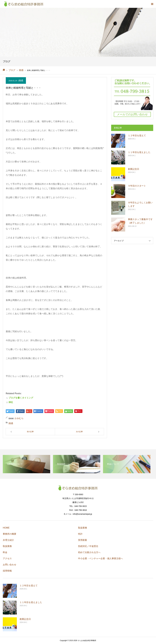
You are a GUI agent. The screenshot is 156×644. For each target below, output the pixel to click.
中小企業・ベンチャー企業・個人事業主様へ (100, 558)
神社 (11, 402)
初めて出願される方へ (89, 552)
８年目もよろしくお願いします (140, 204)
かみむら (19, 418)
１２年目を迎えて (137, 136)
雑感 (21, 80)
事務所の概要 (10, 534)
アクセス (7, 558)
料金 (5, 552)
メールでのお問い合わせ (132, 114)
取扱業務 (7, 546)
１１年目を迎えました (139, 152)
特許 (80, 534)
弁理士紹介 (8, 540)
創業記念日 (134, 169)
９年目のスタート (137, 186)
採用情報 (7, 571)
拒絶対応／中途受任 (88, 546)
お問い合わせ (10, 565)
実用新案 (83, 540)
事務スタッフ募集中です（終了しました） (140, 221)
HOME (6, 528)
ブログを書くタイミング (21, 398)
